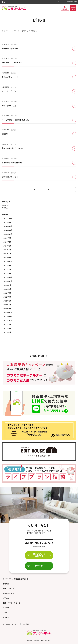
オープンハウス (8, 589)
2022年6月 (8, 293)
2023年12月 (8, 262)
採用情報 (65, 8)
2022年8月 (8, 285)
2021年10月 (8, 320)
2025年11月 (8, 218)
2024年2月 (8, 254)
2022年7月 (8, 289)
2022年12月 (8, 277)
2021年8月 (8, 324)
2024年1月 (8, 258)
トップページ (15, 31)
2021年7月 (8, 328)
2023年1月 (8, 273)
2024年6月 (8, 242)
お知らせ (25, 31)
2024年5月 (8, 246)
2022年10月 (8, 281)
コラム (5, 612)
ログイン (61, 2)
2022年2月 (8, 305)
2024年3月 (8, 250)
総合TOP (5, 31)
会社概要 (26, 624)
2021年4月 (8, 332)
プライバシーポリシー (10, 624)
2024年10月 (8, 234)
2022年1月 (8, 309)
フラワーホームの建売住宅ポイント (16, 579)
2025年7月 (8, 222)
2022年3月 (8, 301)
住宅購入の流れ (8, 593)
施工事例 (6, 598)
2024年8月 (8, 238)
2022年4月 (8, 297)
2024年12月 (8, 226)
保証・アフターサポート (12, 603)
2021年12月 (8, 313)
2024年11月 (8, 230)
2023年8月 (8, 266)
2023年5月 (8, 269)
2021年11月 (8, 317)
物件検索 (6, 584)
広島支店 (5, 208)
